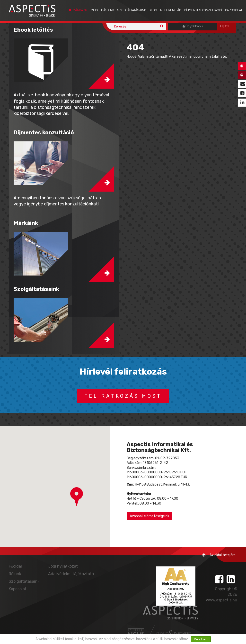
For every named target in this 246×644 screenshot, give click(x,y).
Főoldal (15, 566)
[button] (77, 497)
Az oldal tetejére (219, 555)
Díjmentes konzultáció (203, 10)
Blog (153, 10)
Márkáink (80, 10)
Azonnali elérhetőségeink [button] (149, 516)
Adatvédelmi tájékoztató (71, 574)
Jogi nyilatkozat (63, 566)
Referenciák (171, 10)
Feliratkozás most (123, 396)
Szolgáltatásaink (132, 10)
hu (221, 26)
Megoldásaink (102, 10)
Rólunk (15, 574)
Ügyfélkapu (193, 26)
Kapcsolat (234, 10)
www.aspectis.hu (222, 600)
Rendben (201, 639)
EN (227, 26)
